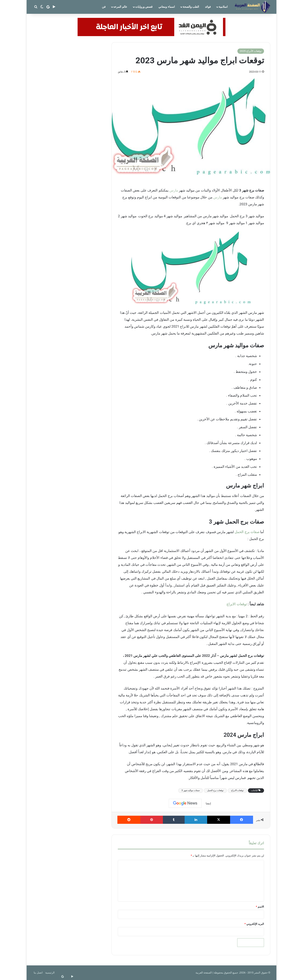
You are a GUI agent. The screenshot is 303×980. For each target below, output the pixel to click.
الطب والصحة (191, 7)
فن (104, 7)
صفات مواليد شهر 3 (191, 790)
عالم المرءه (120, 7)
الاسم (260, 907)
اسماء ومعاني (167, 7)
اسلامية (223, 7)
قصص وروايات (144, 7)
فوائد (208, 7)
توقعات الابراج (237, 604)
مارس (174, 190)
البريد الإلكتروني (254, 924)
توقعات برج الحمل (215, 790)
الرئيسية (50, 973)
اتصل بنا (38, 973)
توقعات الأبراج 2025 (251, 51)
